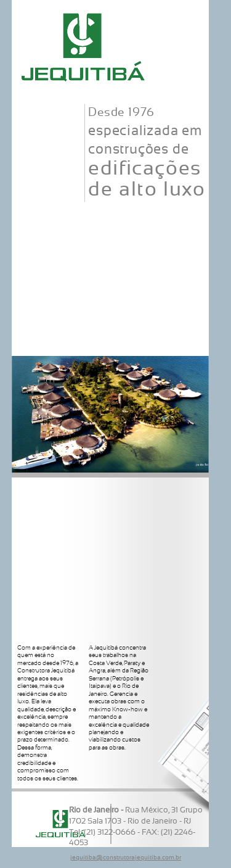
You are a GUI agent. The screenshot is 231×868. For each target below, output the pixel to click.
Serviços (111, 260)
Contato (111, 342)
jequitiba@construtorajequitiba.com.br (126, 858)
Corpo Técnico (111, 220)
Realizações (111, 301)
